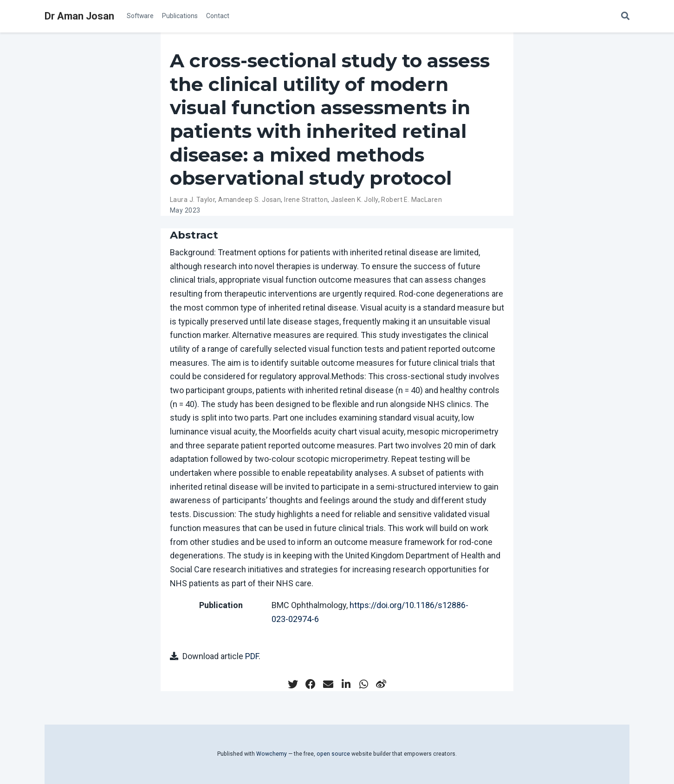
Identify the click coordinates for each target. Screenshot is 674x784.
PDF (252, 656)
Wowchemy (272, 754)
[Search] (625, 16)
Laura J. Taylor (192, 200)
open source (333, 754)
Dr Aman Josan (79, 16)
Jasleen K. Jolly (355, 200)
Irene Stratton (306, 200)
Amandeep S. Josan (250, 200)
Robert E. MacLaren (412, 200)
